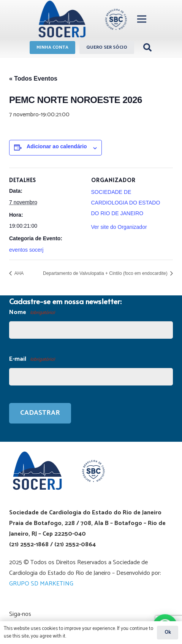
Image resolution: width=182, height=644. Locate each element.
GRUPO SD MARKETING (41, 584)
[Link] (82, 19)
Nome (32, 313)
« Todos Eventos (33, 79)
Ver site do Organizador (119, 227)
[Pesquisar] (147, 48)
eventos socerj (26, 250)
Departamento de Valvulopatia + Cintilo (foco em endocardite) (106, 273)
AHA (18, 273)
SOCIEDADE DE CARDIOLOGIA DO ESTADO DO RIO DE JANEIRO (126, 203)
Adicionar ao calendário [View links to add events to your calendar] (57, 146)
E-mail (32, 359)
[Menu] (142, 19)
